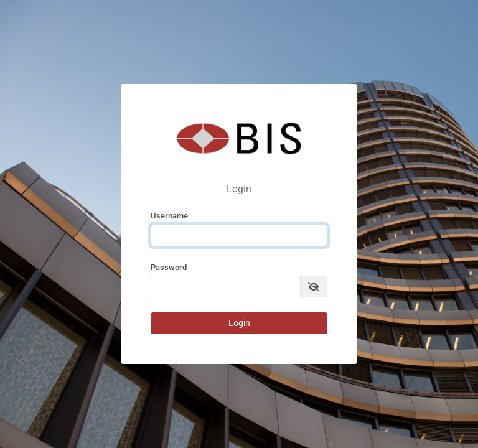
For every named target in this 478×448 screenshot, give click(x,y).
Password (169, 267)
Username (169, 216)
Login (239, 323)
